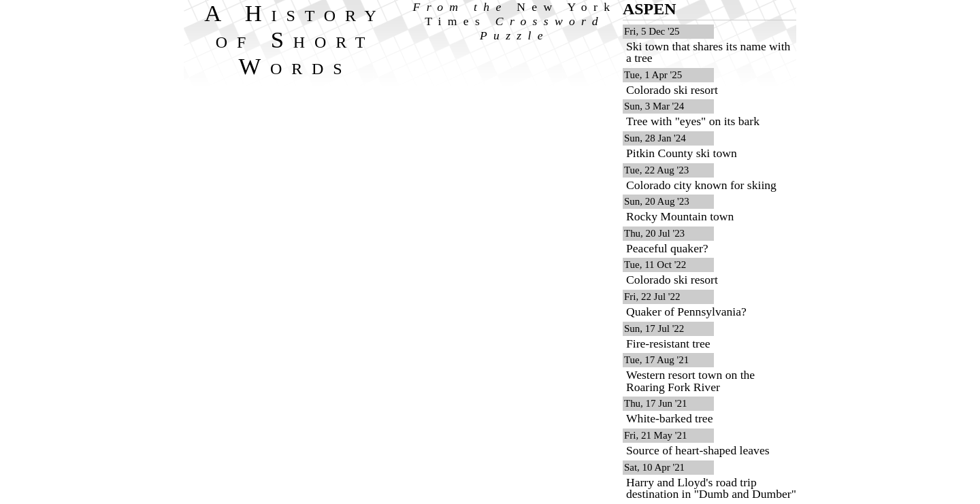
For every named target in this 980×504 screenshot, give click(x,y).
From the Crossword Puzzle (515, 21)
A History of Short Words (295, 39)
